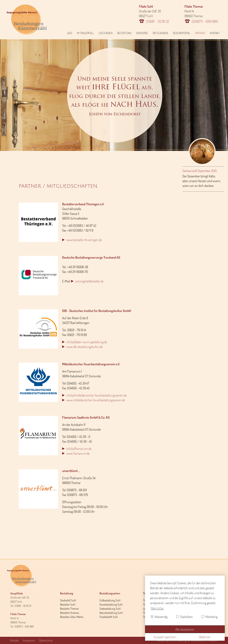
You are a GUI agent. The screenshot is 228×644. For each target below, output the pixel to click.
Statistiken (184, 617)
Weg (70, 33)
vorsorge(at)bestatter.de (89, 281)
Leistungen (106, 33)
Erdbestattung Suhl (110, 600)
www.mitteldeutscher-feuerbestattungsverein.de (96, 400)
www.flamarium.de (78, 453)
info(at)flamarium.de (79, 449)
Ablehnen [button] (205, 637)
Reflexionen (160, 33)
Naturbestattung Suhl (111, 613)
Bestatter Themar (69, 609)
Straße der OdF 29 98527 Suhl (154, 14)
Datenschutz (46, 640)
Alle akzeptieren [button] (185, 629)
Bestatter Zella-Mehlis (72, 617)
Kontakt (215, 33)
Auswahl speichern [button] (165, 637)
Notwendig (159, 617)
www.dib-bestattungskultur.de (84, 347)
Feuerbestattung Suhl (111, 604)
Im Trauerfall (85, 33)
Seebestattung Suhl (110, 609)
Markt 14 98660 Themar (201, 14)
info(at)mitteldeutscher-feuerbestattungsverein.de (96, 395)
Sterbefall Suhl (68, 600)
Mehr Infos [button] (157, 608)
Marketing (209, 617)
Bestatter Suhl (68, 604)
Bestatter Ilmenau (70, 613)
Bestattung (124, 33)
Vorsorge (142, 33)
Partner (200, 33)
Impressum (29, 640)
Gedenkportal (182, 33)
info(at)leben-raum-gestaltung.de (87, 342)
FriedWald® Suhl (109, 617)
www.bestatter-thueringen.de (84, 240)
